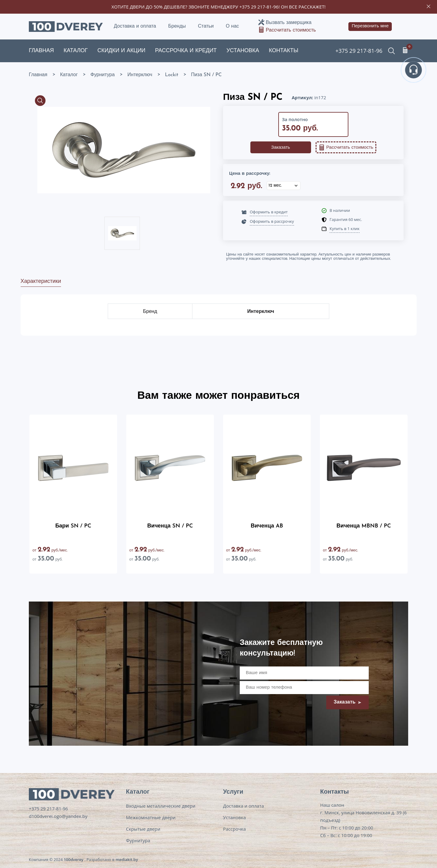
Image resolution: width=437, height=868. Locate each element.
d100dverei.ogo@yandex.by (58, 816)
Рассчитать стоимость (291, 30)
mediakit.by (127, 860)
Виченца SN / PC (170, 526)
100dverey (74, 860)
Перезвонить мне (370, 26)
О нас (232, 26)
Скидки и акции (121, 51)
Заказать (281, 148)
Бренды (177, 26)
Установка (243, 51)
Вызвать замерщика (289, 23)
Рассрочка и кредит (186, 51)
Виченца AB (267, 526)
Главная (41, 51)
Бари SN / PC (73, 526)
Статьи (206, 26)
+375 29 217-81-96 (259, 7)
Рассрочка (234, 829)
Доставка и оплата (135, 26)
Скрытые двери (143, 829)
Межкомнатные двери (151, 817)
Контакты (284, 51)
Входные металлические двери (161, 806)
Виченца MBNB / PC (364, 526)
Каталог (76, 51)
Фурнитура (138, 840)
